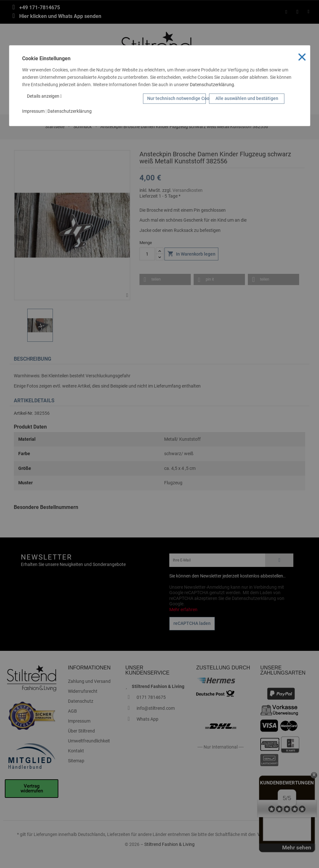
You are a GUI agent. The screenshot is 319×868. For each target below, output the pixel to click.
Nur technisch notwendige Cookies (176, 98)
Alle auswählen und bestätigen (247, 98)
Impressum (33, 111)
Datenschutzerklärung (212, 85)
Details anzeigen (44, 96)
